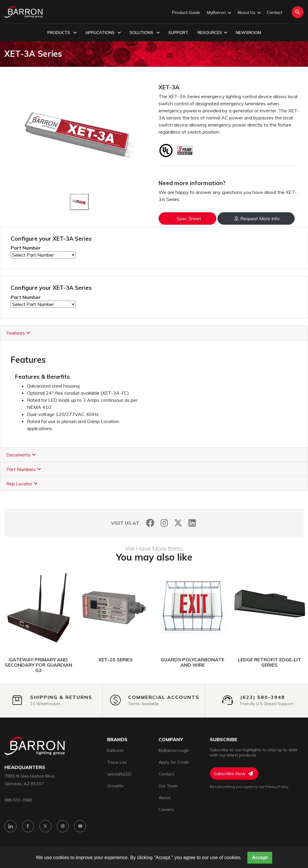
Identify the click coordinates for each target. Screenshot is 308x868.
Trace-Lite (117, 762)
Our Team (168, 786)
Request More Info (257, 218)
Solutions (145, 33)
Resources (212, 33)
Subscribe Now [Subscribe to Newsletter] (233, 773)
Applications (103, 33)
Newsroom (248, 33)
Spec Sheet (189, 218)
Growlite (115, 786)
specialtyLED (119, 774)
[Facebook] (150, 523)
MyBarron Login (174, 750)
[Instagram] (164, 523)
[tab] (154, 333)
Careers (166, 809)
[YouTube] (80, 826)
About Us (249, 13)
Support (178, 33)
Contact (275, 12)
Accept (260, 858)
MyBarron (219, 13)
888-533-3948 (18, 800)
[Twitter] (178, 523)
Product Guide (186, 12)
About (165, 798)
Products (62, 33)
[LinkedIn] (192, 523)
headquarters (25, 767)
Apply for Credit (174, 762)
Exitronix (115, 750)
